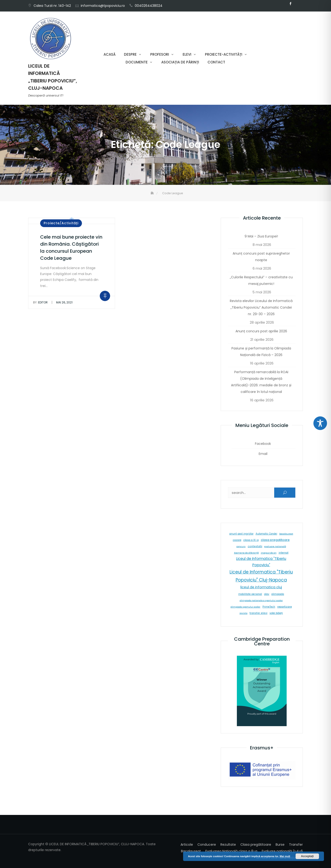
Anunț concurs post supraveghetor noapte (261, 257)
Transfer (296, 845)
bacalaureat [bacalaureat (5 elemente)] (286, 534)
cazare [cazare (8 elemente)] (237, 540)
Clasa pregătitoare (256, 845)
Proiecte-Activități (224, 54)
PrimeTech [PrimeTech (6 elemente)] (269, 607)
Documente (137, 62)
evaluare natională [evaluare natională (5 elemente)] (275, 546)
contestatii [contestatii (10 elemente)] (255, 546)
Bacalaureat (191, 851)
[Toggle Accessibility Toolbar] (320, 423)
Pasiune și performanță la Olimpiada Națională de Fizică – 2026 (261, 352)
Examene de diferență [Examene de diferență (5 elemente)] (246, 553)
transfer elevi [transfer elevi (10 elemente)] (258, 613)
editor (40, 302)
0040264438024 (149, 6)
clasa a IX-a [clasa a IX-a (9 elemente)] (251, 540)
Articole (187, 845)
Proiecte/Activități (61, 223)
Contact (216, 62)
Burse (280, 845)
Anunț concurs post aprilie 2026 (261, 331)
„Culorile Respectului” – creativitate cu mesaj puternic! (261, 280)
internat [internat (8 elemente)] (284, 553)
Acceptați (307, 856)
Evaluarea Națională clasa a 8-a (231, 851)
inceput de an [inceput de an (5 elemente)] (269, 553)
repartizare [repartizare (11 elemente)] (285, 607)
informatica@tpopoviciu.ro (103, 6)
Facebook (290, 4)
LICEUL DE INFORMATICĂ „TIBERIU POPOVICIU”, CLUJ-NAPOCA (53, 77)
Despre (130, 54)
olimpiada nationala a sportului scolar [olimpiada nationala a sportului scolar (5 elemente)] (261, 600)
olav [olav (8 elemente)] (267, 594)
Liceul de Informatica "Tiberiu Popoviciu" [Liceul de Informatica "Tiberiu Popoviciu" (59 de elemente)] (261, 562)
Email (297, 4)
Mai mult (285, 856)
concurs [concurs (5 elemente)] (241, 546)
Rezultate (228, 845)
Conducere (207, 845)
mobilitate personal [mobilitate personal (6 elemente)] (250, 594)
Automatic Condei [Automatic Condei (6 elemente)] (266, 534)
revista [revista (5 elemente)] (243, 613)
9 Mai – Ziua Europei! (261, 236)
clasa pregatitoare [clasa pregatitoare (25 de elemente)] (275, 540)
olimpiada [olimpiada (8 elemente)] (278, 594)
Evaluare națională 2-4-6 (282, 851)
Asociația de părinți (180, 62)
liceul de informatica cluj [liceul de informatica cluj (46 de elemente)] (261, 587)
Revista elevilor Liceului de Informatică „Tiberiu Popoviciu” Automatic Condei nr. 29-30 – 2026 (261, 307)
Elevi (187, 54)
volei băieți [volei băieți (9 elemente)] (276, 613)
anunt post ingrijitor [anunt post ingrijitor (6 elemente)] (241, 534)
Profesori (160, 54)
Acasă (110, 54)
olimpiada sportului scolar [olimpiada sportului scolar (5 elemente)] (245, 607)
